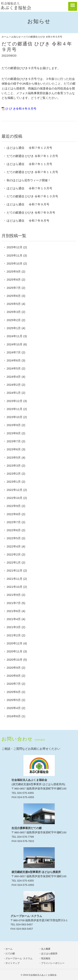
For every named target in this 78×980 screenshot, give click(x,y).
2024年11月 (15, 336)
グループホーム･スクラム (19, 958)
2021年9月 (14, 595)
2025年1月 (14, 328)
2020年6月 (14, 692)
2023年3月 (14, 466)
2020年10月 (15, 660)
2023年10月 (15, 417)
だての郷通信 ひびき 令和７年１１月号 (32, 172)
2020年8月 (14, 676)
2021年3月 (14, 627)
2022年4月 (14, 546)
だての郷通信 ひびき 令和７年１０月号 (32, 196)
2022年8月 (14, 514)
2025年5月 (14, 304)
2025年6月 (14, 296)
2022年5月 (14, 538)
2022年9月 (14, 506)
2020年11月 (15, 651)
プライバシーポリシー (53, 963)
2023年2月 (14, 474)
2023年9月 (14, 425)
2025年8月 (14, 280)
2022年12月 (15, 490)
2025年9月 (14, 271)
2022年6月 (14, 530)
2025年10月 (15, 263)
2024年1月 (14, 393)
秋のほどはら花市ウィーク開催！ (29, 180)
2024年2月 (14, 385)
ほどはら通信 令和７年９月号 (28, 204)
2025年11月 (15, 255)
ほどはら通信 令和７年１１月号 (29, 164)
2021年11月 (15, 579)
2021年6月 (14, 611)
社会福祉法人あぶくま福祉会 (43, 975)
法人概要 (46, 949)
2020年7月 (14, 684)
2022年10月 (15, 498)
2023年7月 (14, 441)
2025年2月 (14, 320)
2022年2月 (14, 554)
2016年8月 (14, 716)
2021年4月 (14, 619)
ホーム (5, 37)
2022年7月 (14, 522)
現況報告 (46, 958)
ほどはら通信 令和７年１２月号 (29, 148)
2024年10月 (15, 344)
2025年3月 (14, 312)
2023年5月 (14, 457)
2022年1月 (14, 562)
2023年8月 (14, 433)
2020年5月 (14, 700)
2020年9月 (14, 668)
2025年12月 (15, 247)
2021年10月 (15, 587)
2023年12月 (15, 401)
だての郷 (10, 954)
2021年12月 (15, 570)
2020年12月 (15, 643)
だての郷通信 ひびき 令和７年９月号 (31, 213)
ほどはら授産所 (49, 954)
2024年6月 (14, 360)
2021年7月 (14, 603)
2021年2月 (14, 635)
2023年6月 (14, 449)
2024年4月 (14, 377)
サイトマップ (13, 963)
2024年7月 (14, 352)
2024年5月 (14, 368)
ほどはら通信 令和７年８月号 (28, 221)
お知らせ (16, 37)
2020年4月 (14, 708)
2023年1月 (14, 482)
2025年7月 (14, 288)
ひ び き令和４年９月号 (21, 109)
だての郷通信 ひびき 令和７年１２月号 (32, 156)
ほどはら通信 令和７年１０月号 (29, 188)
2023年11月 (15, 409)
